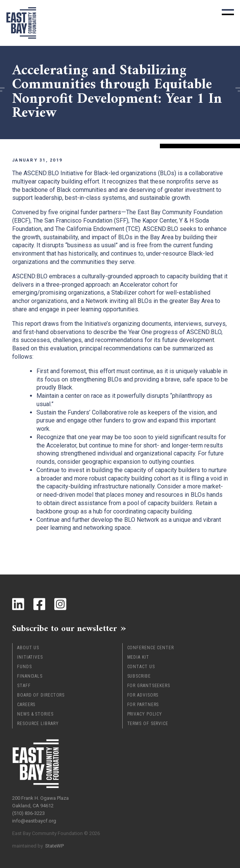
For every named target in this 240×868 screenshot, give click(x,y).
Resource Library (38, 724)
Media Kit (138, 657)
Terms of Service (148, 724)
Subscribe (139, 676)
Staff (24, 686)
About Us (28, 648)
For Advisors (143, 695)
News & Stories (35, 714)
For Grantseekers (149, 686)
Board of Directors (41, 695)
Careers (26, 705)
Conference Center (151, 648)
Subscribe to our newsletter (65, 628)
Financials (30, 676)
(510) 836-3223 (28, 813)
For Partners (143, 705)
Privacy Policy (145, 714)
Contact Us (141, 667)
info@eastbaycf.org (34, 821)
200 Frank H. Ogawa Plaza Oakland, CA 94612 (40, 802)
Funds (24, 667)
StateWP (54, 846)
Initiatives (30, 657)
